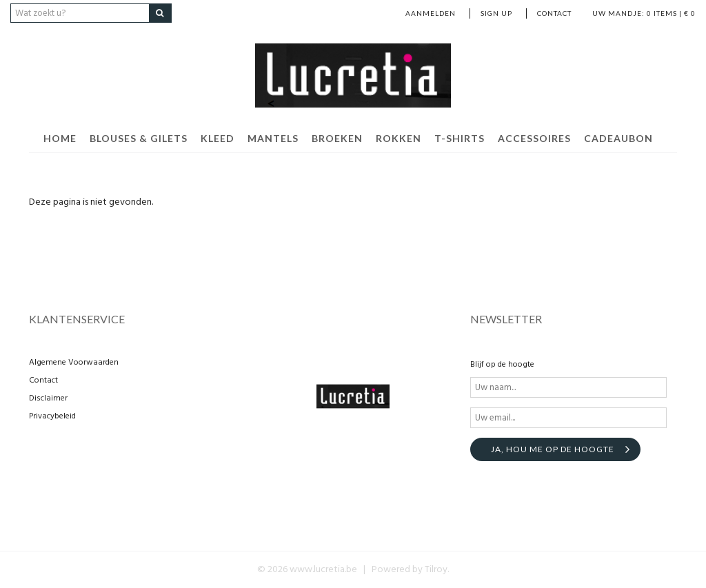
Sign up (496, 13)
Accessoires (534, 138)
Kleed (218, 138)
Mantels (273, 138)
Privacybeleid (52, 416)
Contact (554, 13)
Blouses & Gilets (139, 138)
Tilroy (436, 570)
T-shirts (460, 138)
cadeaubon (618, 138)
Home (60, 138)
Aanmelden (431, 13)
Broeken (337, 138)
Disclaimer (48, 398)
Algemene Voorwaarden (74, 363)
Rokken (399, 138)
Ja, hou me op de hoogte (553, 449)
